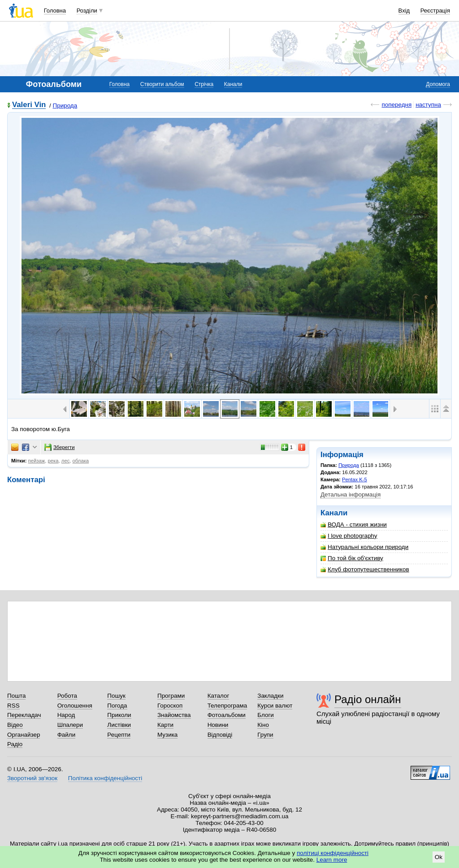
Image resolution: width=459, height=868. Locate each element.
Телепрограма (227, 706)
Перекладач (24, 715)
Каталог (219, 696)
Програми (171, 696)
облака (81, 461)
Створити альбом (162, 84)
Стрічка (204, 84)
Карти (165, 725)
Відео (15, 725)
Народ (66, 715)
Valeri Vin (29, 105)
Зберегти (60, 447)
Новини (218, 725)
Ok (439, 857)
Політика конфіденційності (105, 778)
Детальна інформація (351, 494)
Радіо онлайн (368, 699)
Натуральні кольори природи (364, 547)
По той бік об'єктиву (352, 558)
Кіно (263, 725)
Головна (55, 11)
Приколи (119, 715)
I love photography (349, 536)
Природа (65, 106)
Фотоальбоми (227, 715)
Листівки (119, 725)
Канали (233, 84)
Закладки (270, 696)
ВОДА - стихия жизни (354, 525)
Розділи (87, 11)
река (53, 461)
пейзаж (37, 461)
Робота (67, 696)
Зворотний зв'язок (32, 778)
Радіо (15, 744)
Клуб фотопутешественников (365, 569)
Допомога (438, 84)
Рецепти (119, 735)
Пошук (116, 696)
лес (66, 461)
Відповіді (220, 735)
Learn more (332, 860)
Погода (117, 706)
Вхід (404, 11)
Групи (265, 735)
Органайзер (24, 735)
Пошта (16, 696)
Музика (167, 735)
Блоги (266, 715)
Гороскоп (170, 706)
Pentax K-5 (355, 479)
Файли (67, 735)
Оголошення (75, 706)
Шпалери (70, 725)
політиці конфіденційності (333, 853)
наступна (428, 105)
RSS (13, 706)
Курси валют (275, 706)
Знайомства (174, 715)
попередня (396, 105)
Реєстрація (435, 11)
